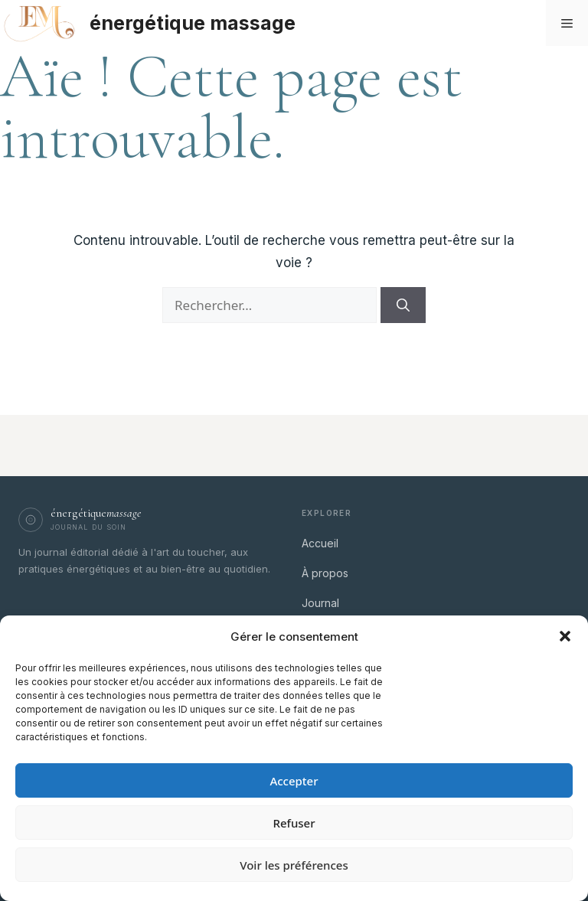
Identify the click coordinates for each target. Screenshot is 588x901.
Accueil (320, 543)
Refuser (294, 823)
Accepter (294, 781)
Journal (320, 603)
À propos (325, 573)
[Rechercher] (403, 305)
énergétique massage (193, 23)
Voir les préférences (294, 865)
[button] (565, 636)
